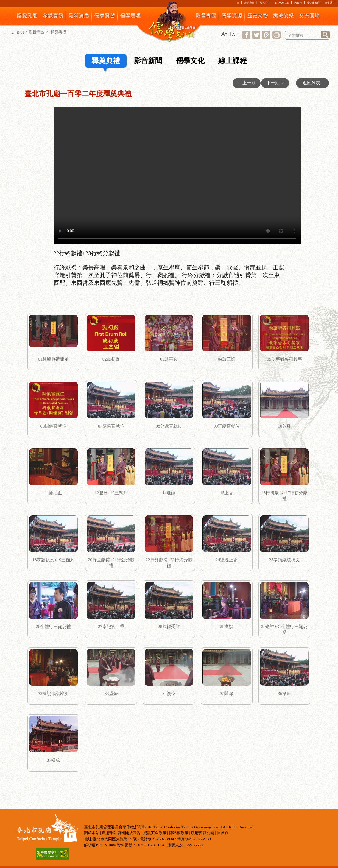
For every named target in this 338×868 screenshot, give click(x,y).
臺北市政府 (313, 3)
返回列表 (311, 83)
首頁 (20, 32)
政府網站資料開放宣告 (121, 833)
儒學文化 (190, 61)
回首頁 (223, 833)
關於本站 (92, 833)
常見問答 (265, 3)
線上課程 (233, 61)
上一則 (245, 83)
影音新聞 (148, 61)
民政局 (298, 3)
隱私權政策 (179, 833)
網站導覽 (249, 3)
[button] (224, 34)
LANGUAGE (282, 3)
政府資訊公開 (203, 833)
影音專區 (37, 32)
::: (238, 3)
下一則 (277, 83)
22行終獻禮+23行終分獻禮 (177, 175)
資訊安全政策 (155, 833)
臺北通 (329, 3)
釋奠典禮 (106, 61)
